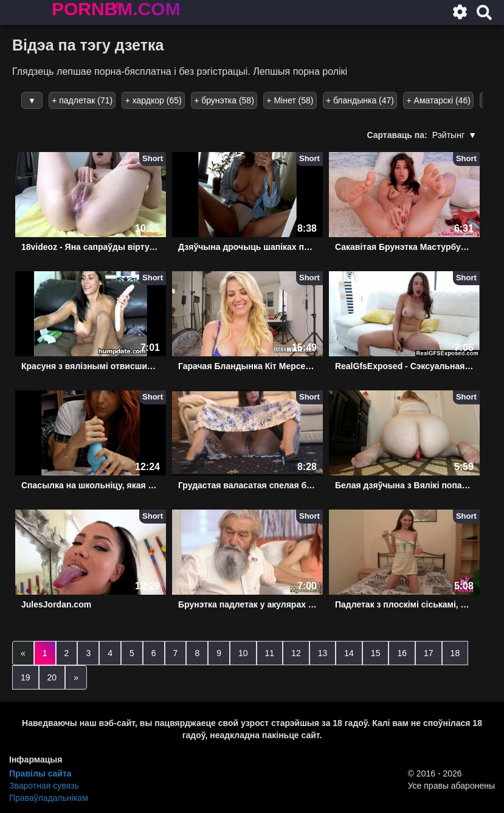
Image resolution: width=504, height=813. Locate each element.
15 (376, 653)
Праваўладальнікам (49, 798)
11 (270, 653)
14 (349, 653)
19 (26, 677)
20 (52, 677)
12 (296, 653)
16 (402, 653)
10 (243, 653)
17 (429, 653)
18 (455, 653)
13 (323, 653)
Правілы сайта (40, 773)
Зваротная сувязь (44, 786)
